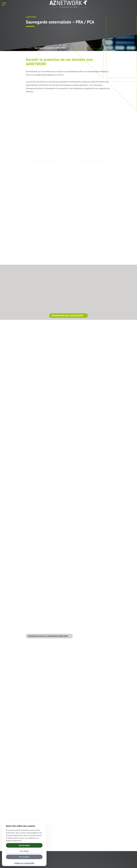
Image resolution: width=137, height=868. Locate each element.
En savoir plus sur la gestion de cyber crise (48, 636)
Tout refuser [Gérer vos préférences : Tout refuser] (24, 851)
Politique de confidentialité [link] (24, 863)
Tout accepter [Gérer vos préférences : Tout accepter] (24, 845)
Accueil (29, 48)
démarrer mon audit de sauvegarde (67, 316)
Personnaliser (24, 857)
